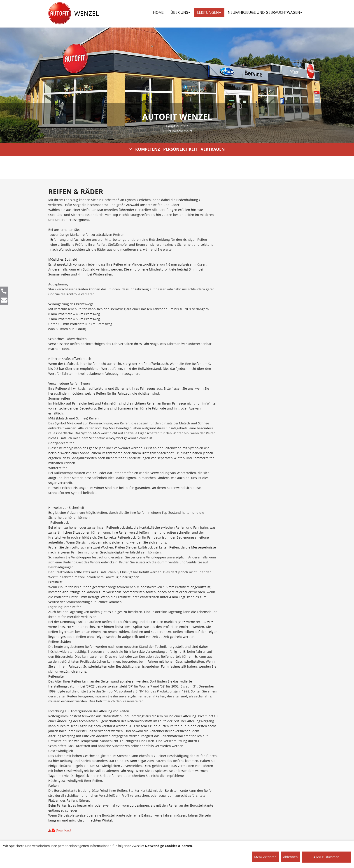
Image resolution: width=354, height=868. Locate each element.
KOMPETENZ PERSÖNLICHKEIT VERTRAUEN (177, 149)
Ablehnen (290, 857)
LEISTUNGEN (209, 12)
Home (158, 12)
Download (60, 830)
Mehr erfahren (265, 857)
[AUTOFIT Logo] (60, 14)
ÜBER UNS (180, 12)
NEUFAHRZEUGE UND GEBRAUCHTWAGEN (265, 12)
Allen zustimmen (326, 857)
